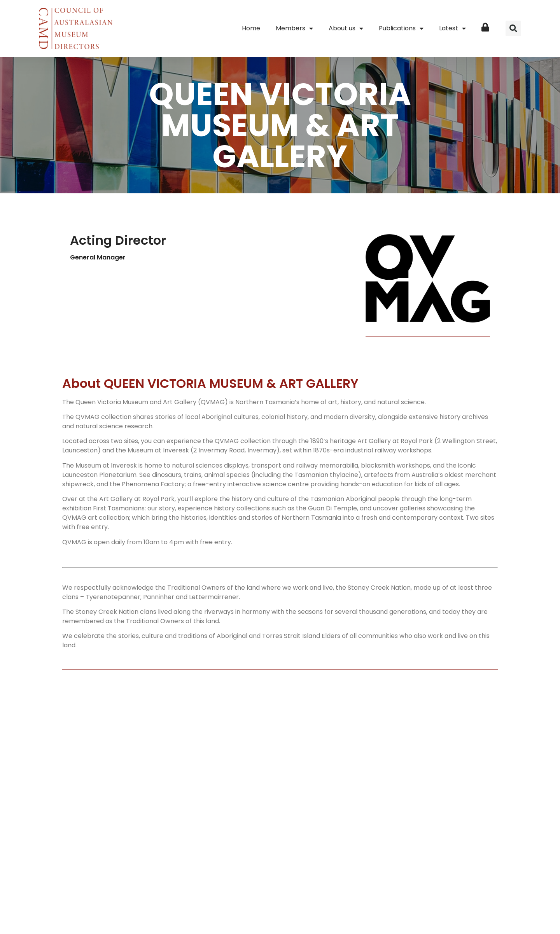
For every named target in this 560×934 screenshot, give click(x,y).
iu (344, 906)
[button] (513, 28)
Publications (401, 28)
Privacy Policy (308, 889)
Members (294, 28)
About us (346, 28)
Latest (452, 28)
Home (251, 28)
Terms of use (349, 889)
